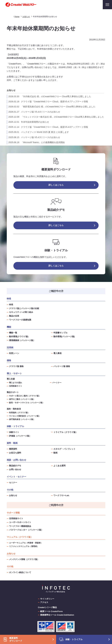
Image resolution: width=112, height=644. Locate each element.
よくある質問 (59, 466)
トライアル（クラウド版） (65, 432)
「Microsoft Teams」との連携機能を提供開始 (37, 142)
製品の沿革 (14, 316)
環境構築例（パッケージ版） (22, 340)
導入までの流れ (16, 383)
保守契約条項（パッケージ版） (22, 419)
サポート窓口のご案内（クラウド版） (25, 396)
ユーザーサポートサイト (20, 522)
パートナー (57, 383)
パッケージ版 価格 (62, 366)
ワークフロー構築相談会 (20, 526)
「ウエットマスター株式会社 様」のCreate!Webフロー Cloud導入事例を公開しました (56, 117)
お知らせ (11, 90)
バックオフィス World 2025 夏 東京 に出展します (39, 132)
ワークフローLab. (62, 495)
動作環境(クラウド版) (19, 337)
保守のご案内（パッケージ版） (22, 399)
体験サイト (14, 432)
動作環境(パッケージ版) (64, 337)
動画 (55, 453)
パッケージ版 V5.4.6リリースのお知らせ (34, 112)
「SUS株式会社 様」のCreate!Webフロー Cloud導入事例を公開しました (50, 96)
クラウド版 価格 (16, 366)
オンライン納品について (20, 572)
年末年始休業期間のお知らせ (29, 122)
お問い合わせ (15, 469)
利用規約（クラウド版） (19, 413)
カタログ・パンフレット (64, 449)
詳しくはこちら (56, 185)
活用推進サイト (16, 386)
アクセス (44, 602)
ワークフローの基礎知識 (20, 320)
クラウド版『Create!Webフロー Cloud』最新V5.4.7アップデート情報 (48, 101)
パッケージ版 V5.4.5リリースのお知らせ (34, 137)
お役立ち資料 (15, 453)
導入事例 (57, 353)
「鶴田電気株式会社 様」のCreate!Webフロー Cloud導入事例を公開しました (52, 107)
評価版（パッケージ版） (20, 436)
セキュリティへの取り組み (21, 312)
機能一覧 (13, 333)
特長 (11, 305)
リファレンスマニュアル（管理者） (24, 546)
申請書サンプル (60, 333)
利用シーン (14, 353)
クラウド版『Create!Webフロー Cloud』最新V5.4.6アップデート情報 (48, 127)
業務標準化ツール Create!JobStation (57, 615)
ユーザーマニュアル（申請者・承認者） (26, 543)
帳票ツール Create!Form (51, 611)
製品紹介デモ (15, 466)
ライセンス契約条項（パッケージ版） (25, 416)
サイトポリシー (47, 599)
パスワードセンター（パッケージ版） (26, 530)
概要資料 (13, 449)
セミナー (13, 483)
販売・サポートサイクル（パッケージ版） (27, 403)
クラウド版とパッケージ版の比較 (24, 308)
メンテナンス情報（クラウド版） (24, 559)
